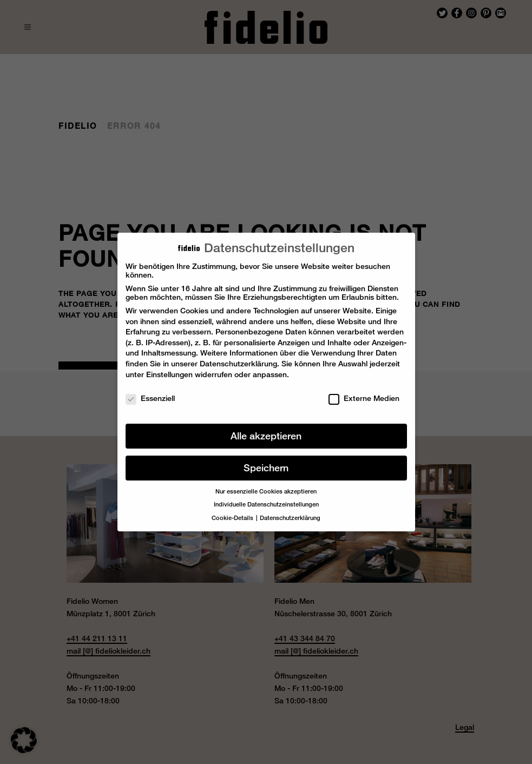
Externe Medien (364, 392)
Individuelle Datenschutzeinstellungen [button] (266, 498)
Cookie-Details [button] (233, 512)
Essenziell (150, 392)
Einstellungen (169, 368)
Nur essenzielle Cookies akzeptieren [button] (266, 485)
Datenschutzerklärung (238, 358)
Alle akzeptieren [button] (266, 430)
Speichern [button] (266, 462)
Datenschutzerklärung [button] (290, 512)
